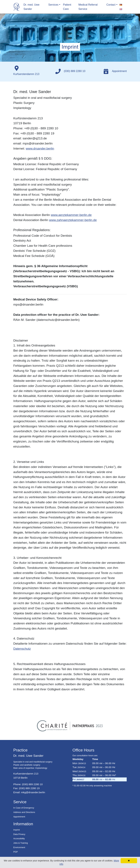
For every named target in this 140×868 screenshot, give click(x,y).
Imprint (17, 830)
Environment (19, 847)
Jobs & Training (21, 843)
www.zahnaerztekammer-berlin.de (73, 220)
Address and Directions (24, 812)
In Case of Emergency (24, 808)
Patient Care (67, 7)
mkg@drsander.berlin (33, 792)
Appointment (19, 817)
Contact (111, 5)
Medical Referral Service (88, 7)
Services (53, 5)
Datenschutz (22, 649)
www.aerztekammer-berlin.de (71, 215)
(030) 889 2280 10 (32, 784)
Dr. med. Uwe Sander (31, 7)
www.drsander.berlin (40, 149)
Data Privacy (19, 834)
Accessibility (19, 838)
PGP (16, 852)
